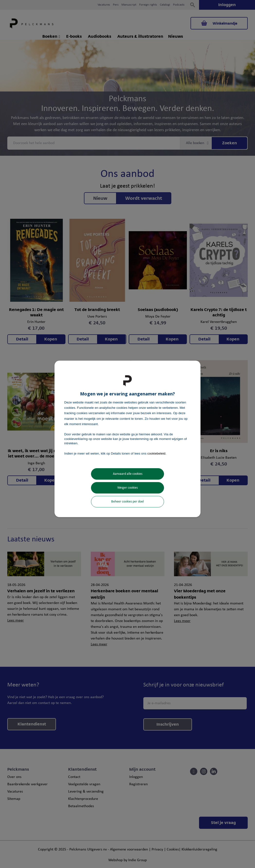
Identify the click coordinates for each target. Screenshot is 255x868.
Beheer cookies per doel (127, 502)
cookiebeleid (156, 453)
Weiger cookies (127, 488)
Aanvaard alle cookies (128, 474)
